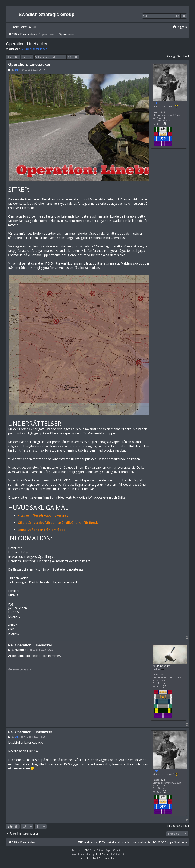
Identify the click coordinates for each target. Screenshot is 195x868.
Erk (155, 103)
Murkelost (161, 666)
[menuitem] (33, 27)
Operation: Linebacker (27, 44)
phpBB (84, 850)
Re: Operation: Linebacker (30, 645)
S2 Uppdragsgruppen (34, 49)
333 (163, 112)
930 (163, 675)
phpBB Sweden (102, 854)
